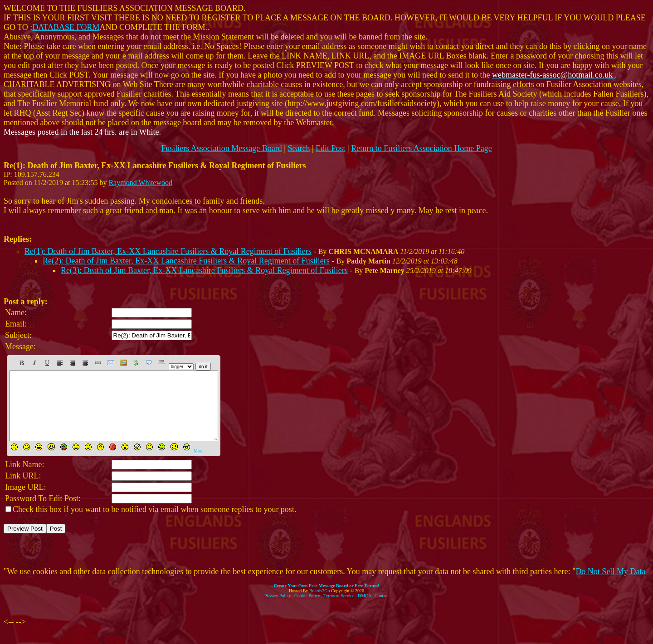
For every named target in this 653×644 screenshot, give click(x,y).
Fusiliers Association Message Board (221, 148)
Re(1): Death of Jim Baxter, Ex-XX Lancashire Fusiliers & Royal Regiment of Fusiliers (168, 251)
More (199, 464)
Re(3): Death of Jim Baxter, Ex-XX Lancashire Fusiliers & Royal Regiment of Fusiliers (204, 270)
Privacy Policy (278, 609)
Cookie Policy (307, 609)
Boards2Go (320, 604)
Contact (382, 609)
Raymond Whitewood (140, 183)
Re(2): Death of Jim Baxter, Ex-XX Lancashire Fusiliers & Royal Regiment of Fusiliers (186, 261)
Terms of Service (339, 609)
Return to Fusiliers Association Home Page (421, 148)
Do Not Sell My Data (610, 585)
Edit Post (331, 148)
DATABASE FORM (66, 27)
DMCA (364, 609)
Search (299, 148)
